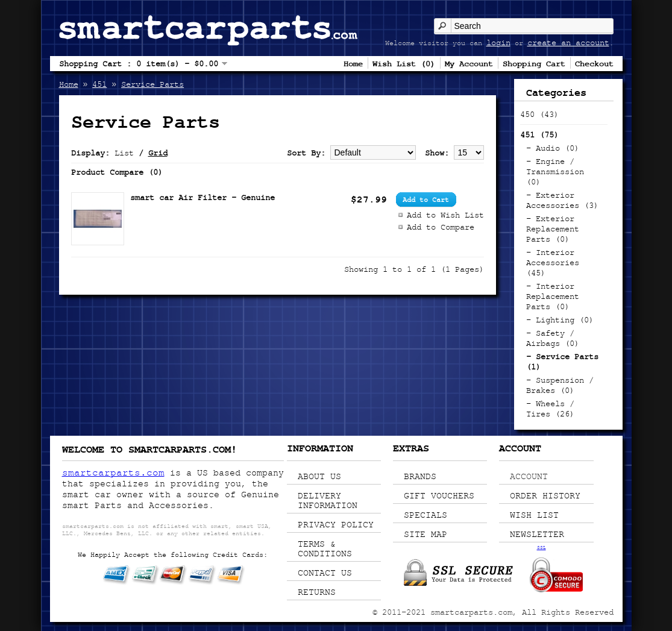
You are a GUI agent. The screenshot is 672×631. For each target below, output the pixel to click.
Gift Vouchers (439, 495)
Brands (420, 476)
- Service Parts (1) (562, 362)
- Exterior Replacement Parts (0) (553, 229)
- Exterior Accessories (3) (562, 200)
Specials (425, 515)
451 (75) (539, 135)
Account (529, 476)
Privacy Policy (336, 524)
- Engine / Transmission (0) (555, 171)
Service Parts (152, 84)
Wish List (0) (404, 63)
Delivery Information (328, 500)
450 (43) (539, 114)
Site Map (425, 534)
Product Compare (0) (117, 172)
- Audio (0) (553, 148)
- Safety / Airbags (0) (553, 338)
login (498, 42)
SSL (542, 547)
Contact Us (325, 573)
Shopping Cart (534, 63)
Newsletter (537, 534)
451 (99, 84)
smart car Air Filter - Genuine (203, 197)
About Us (319, 476)
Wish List (534, 515)
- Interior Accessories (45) (553, 262)
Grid (158, 153)
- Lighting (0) (560, 320)
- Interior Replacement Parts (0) (553, 296)
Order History (545, 495)
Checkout (594, 63)
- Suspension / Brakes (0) (560, 385)
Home (353, 63)
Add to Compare (441, 227)
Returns (317, 592)
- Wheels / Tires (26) (550, 409)
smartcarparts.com (113, 472)
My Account (469, 63)
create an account (568, 42)
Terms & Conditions (325, 548)
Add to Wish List (445, 215)
